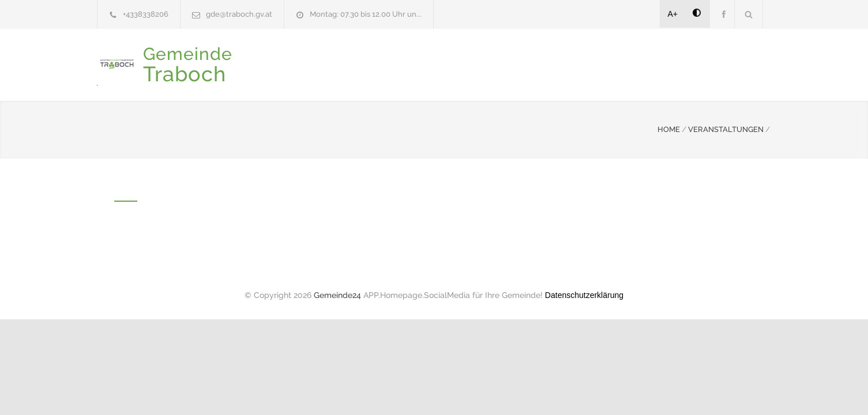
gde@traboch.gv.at (239, 14)
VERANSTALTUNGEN (726, 128)
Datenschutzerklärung (584, 294)
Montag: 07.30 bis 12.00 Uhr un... (366, 14)
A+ (673, 14)
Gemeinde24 (337, 294)
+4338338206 (146, 14)
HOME (669, 128)
